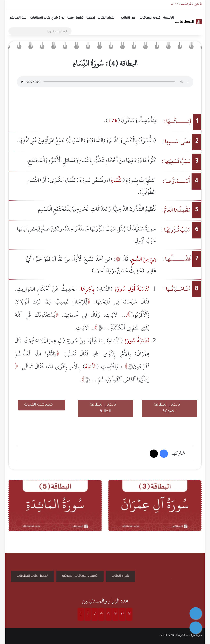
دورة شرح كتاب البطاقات (47, 18)
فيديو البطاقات (150, 18)
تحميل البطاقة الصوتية (170, 408)
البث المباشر (19, 18)
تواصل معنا (75, 18)
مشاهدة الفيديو (42, 404)
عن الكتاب (128, 18)
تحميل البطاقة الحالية (106, 408)
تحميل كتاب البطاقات (32, 576)
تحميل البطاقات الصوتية (80, 576)
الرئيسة (168, 18)
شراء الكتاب (106, 18)
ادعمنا (91, 18)
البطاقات (173, 636)
